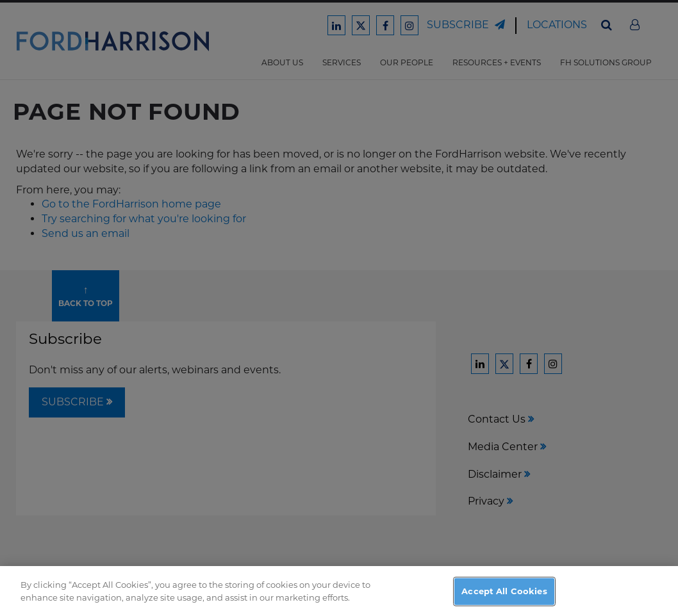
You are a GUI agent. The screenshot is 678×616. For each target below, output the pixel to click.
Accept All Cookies (504, 599)
